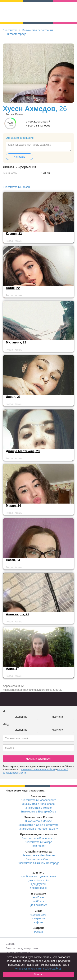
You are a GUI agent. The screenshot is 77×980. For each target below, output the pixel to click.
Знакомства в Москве (38, 821)
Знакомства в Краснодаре (39, 804)
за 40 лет (38, 897)
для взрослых (38, 888)
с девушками (38, 915)
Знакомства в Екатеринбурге (39, 812)
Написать (19, 157)
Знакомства (10, 30)
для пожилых (38, 905)
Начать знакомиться (38, 759)
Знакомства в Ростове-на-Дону (39, 829)
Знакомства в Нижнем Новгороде (39, 863)
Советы (10, 944)
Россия (38, 932)
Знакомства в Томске (38, 808)
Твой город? (39, 846)
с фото (38, 922)
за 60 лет (38, 901)
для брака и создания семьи (39, 876)
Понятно (38, 974)
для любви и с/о (38, 880)
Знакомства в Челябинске (38, 855)
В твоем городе (17, 34)
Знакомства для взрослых (22, 948)
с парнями (39, 918)
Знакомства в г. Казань (17, 187)
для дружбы (38, 884)
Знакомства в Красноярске (38, 838)
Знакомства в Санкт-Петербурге (39, 825)
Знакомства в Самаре (38, 842)
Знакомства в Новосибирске (38, 800)
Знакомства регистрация (38, 30)
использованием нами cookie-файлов (38, 969)
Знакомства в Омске (39, 859)
